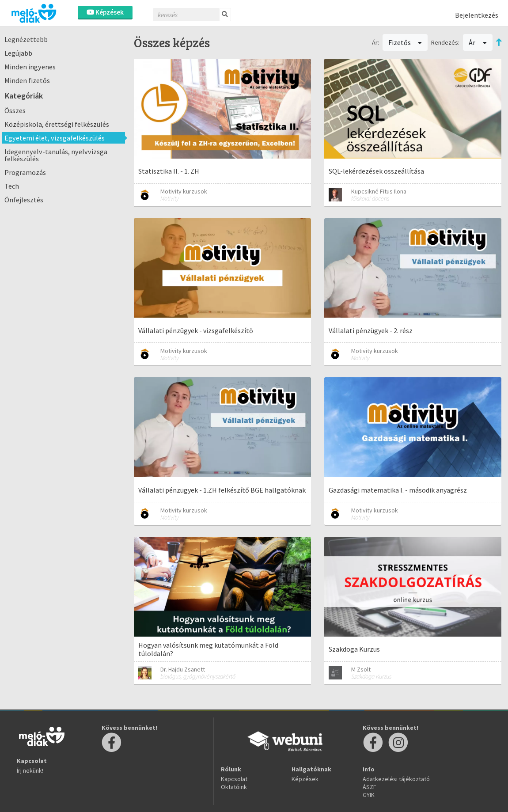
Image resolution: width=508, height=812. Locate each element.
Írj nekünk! (30, 770)
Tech (12, 186)
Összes (15, 110)
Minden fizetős (27, 80)
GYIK (369, 795)
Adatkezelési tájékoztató (396, 779)
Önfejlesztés (24, 200)
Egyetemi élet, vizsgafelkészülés (55, 138)
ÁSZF (370, 787)
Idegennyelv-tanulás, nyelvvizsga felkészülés (56, 155)
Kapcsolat (234, 779)
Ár (478, 42)
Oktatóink (234, 787)
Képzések (105, 12)
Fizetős (405, 42)
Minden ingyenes (30, 67)
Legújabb (18, 53)
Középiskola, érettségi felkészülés (57, 124)
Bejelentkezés (477, 15)
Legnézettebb (26, 39)
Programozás (25, 172)
